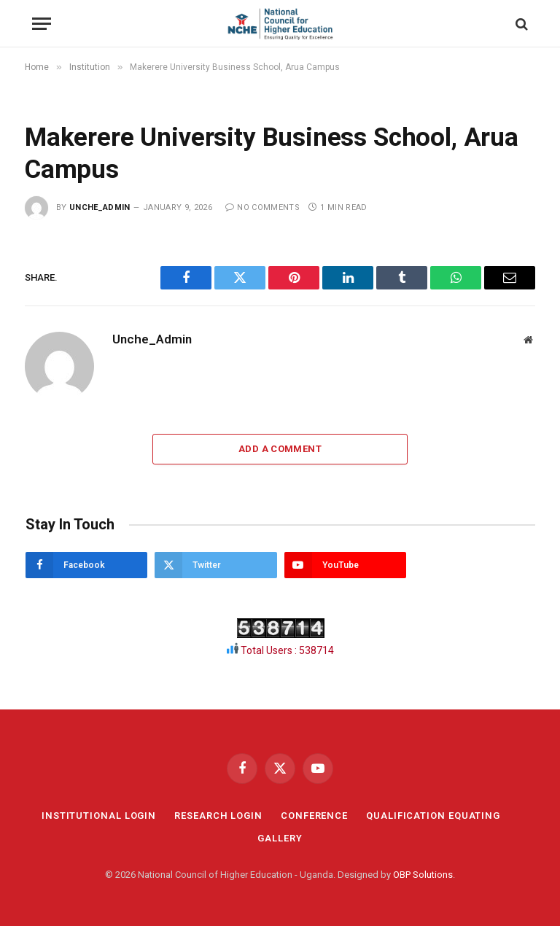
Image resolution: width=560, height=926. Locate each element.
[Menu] (42, 24)
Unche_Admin (100, 207)
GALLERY (280, 838)
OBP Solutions (423, 875)
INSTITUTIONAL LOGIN (99, 816)
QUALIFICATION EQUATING (433, 816)
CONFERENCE (314, 816)
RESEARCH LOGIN (218, 816)
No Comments (262, 207)
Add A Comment (280, 449)
